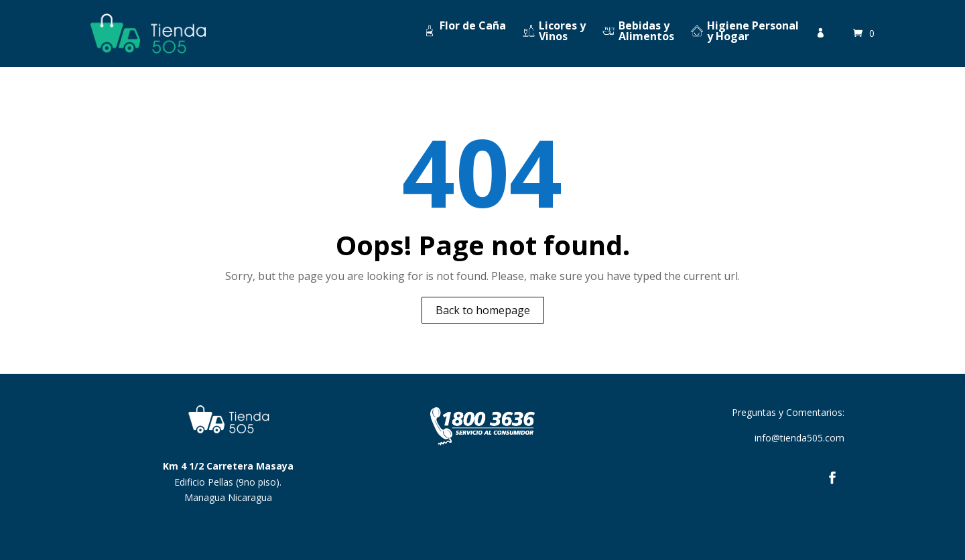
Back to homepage (483, 310)
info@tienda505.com (799, 438)
